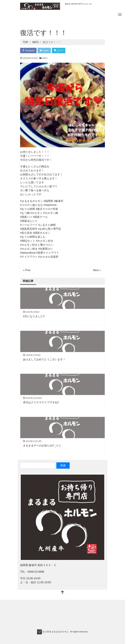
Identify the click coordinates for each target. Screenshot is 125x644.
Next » (97, 270)
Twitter (44, 51)
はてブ (59, 51)
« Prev (27, 270)
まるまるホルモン (60, 632)
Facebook (28, 51)
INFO (45, 58)
